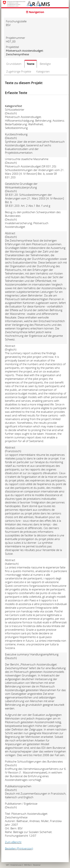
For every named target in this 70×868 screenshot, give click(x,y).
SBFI (8, 865)
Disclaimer (37, 865)
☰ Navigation (35, 12)
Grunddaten (14, 64)
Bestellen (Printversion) (19, 848)
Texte (31, 64)
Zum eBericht (13, 842)
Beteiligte (45, 64)
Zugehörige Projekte (19, 71)
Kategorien (43, 71)
